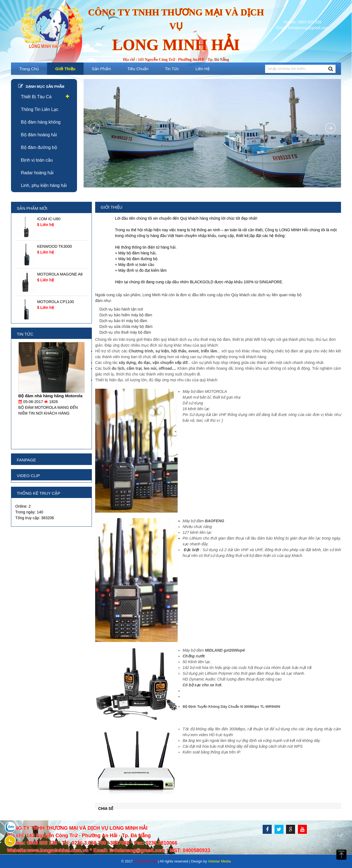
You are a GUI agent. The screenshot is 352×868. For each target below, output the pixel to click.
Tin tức (172, 69)
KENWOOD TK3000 (55, 246)
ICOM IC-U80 (49, 219)
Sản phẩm (101, 69)
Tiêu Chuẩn (138, 69)
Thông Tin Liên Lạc (40, 109)
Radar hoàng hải (37, 173)
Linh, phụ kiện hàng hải (44, 185)
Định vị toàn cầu (37, 160)
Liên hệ (203, 69)
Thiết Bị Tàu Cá (36, 97)
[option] (52, 227)
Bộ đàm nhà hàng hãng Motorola (50, 396)
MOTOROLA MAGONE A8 (60, 274)
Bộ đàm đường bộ (39, 147)
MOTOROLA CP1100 (56, 302)
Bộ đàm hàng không (41, 122)
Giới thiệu (65, 69)
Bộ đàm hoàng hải (39, 135)
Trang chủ (29, 69)
